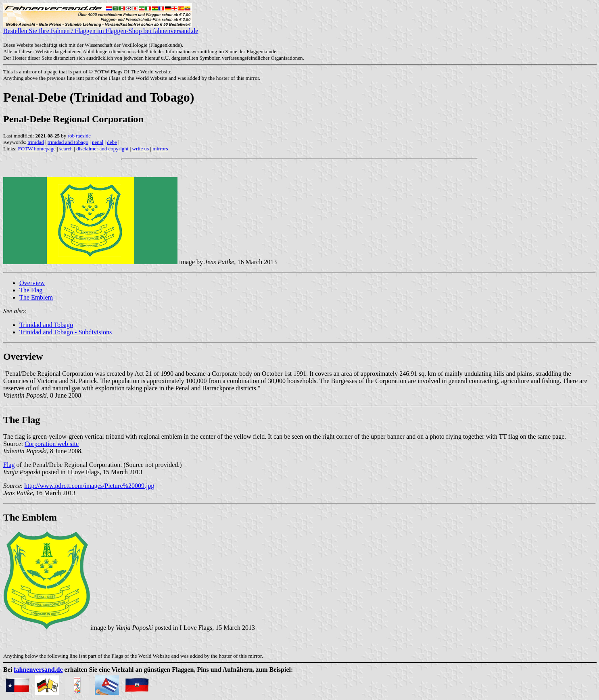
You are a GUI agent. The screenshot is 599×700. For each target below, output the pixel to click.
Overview (32, 283)
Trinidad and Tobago (46, 325)
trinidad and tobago (68, 142)
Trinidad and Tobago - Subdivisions (66, 332)
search (66, 149)
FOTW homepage (37, 149)
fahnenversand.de (38, 670)
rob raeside (79, 136)
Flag (9, 465)
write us (141, 149)
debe (112, 142)
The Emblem (36, 297)
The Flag (31, 290)
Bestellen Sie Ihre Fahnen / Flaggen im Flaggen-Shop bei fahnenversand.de (101, 28)
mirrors (160, 149)
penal (98, 142)
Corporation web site (52, 444)
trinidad (35, 142)
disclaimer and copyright (102, 149)
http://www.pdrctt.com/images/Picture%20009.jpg (89, 486)
